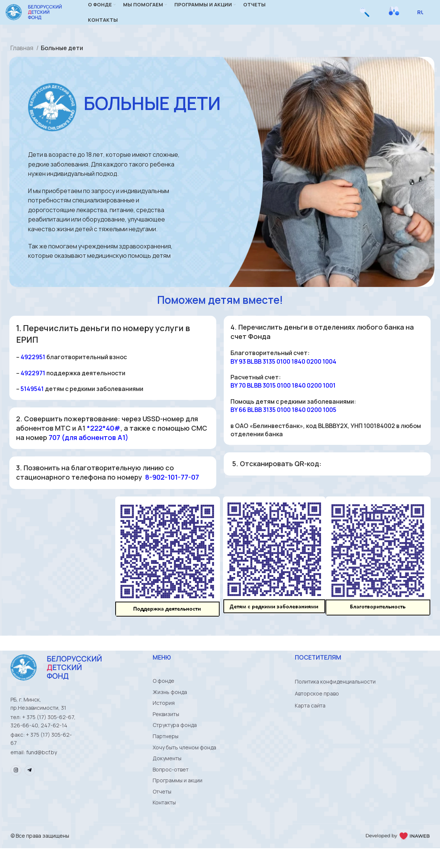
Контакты (164, 822)
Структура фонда (175, 738)
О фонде (164, 690)
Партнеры (166, 750)
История (164, 714)
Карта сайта (310, 714)
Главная (22, 57)
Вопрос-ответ (171, 786)
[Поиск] (365, 17)
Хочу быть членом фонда (184, 762)
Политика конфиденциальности (335, 690)
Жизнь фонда (170, 702)
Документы (167, 774)
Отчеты (162, 810)
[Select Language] (423, 17)
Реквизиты (166, 726)
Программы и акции (178, 798)
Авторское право (317, 702)
